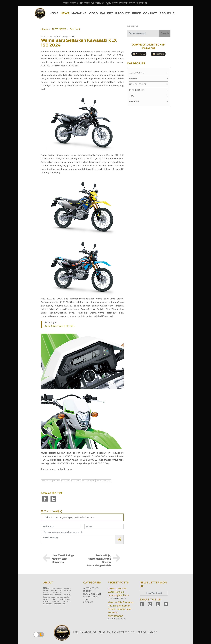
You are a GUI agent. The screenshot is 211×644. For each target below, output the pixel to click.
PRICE (137, 13)
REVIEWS (88, 602)
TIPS (86, 600)
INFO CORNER (91, 597)
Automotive (148, 73)
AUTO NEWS (59, 29)
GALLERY (107, 13)
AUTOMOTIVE (91, 588)
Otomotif (75, 29)
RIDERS (87, 591)
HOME (54, 13)
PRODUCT (123, 13)
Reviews (148, 102)
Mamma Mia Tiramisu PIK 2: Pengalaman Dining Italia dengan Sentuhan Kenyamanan (120, 609)
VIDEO (93, 13)
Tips (148, 96)
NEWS (65, 13)
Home (44, 29)
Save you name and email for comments (63, 532)
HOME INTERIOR (92, 594)
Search (165, 33)
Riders (148, 79)
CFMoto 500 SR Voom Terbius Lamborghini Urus (118, 592)
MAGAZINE (79, 13)
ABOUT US (167, 13)
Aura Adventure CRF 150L (60, 326)
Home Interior (148, 84)
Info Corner (148, 90)
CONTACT (150, 13)
